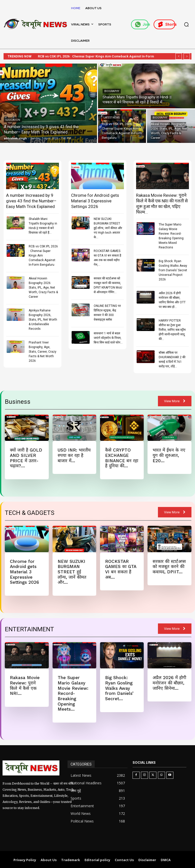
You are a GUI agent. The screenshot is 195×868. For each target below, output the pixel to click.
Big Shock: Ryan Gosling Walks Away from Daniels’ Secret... (119, 687)
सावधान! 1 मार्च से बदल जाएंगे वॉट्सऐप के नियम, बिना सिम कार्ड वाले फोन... (108, 338)
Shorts (166, 24)
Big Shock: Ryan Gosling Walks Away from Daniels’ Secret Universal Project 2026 (173, 270)
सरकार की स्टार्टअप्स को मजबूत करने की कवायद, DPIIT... (169, 566)
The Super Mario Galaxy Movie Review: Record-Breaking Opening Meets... (73, 693)
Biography (112, 91)
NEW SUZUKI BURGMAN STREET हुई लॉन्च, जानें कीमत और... (72, 572)
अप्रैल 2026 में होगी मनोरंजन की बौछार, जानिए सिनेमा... (169, 682)
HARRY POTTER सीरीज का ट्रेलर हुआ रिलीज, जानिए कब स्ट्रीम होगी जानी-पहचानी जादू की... (172, 330)
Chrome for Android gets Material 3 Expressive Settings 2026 (95, 201)
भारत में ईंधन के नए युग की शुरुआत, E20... (168, 455)
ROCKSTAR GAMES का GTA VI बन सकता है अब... (121, 569)
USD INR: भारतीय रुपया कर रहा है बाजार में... (74, 455)
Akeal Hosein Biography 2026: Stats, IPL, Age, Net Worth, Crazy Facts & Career (43, 288)
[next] (187, 56)
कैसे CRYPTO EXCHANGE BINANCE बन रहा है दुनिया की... (121, 458)
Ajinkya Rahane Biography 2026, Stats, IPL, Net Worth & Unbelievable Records (43, 320)
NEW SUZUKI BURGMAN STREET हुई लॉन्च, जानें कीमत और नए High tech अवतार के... (108, 228)
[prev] (179, 56)
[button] (186, 24)
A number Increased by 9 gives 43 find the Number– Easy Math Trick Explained (31, 201)
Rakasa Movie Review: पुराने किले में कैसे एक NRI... (25, 685)
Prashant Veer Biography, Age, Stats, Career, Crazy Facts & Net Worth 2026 (43, 352)
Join (142, 24)
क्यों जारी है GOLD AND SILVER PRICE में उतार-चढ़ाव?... (26, 458)
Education (13, 120)
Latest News (112, 118)
